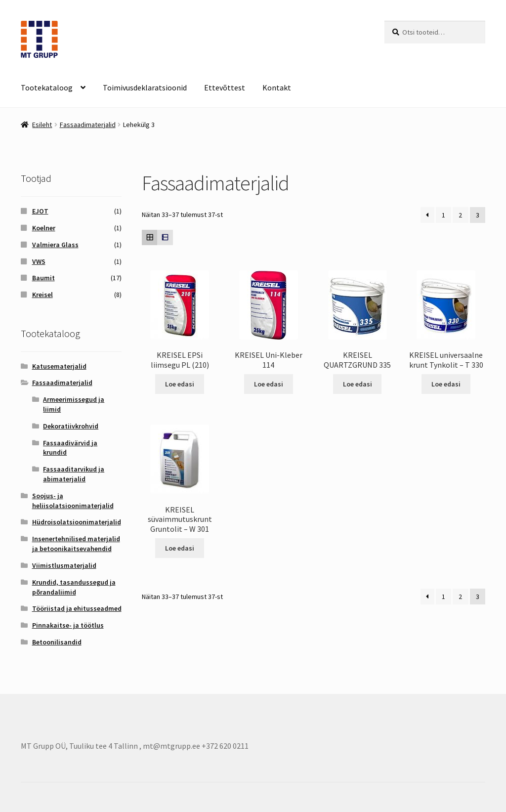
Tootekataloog (47, 87)
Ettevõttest (225, 87)
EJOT (40, 211)
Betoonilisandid (57, 642)
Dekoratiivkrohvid (71, 426)
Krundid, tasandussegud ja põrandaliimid (74, 587)
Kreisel (42, 295)
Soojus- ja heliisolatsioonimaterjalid (73, 501)
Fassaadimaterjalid (88, 125)
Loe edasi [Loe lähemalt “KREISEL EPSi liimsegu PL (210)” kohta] (180, 384)
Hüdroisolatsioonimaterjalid (77, 522)
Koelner (44, 228)
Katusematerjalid (59, 366)
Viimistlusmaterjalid (64, 565)
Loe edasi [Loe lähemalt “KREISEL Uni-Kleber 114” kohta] (269, 384)
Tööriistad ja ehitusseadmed (77, 608)
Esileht (42, 125)
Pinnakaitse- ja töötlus (68, 625)
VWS (39, 261)
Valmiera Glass (55, 245)
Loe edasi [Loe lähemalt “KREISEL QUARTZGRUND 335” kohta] (358, 384)
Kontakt (277, 87)
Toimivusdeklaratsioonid (145, 87)
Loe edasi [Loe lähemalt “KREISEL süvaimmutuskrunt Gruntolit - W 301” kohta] (180, 548)
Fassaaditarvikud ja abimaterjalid (74, 474)
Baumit (43, 278)
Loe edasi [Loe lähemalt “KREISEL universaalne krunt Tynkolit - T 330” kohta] (446, 384)
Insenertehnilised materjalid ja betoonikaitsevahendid (76, 544)
